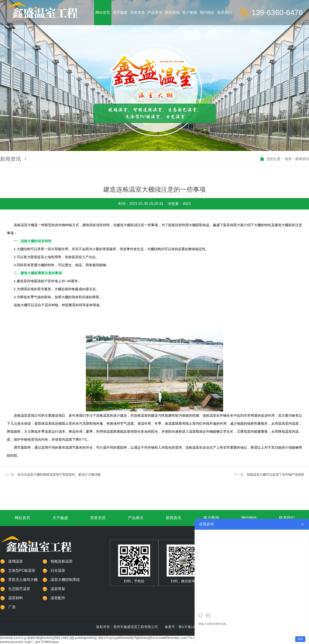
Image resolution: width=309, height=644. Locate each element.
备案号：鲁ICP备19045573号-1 (189, 627)
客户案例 (211, 518)
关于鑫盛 (60, 518)
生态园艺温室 (19, 589)
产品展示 (136, 518)
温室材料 (16, 598)
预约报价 (249, 518)
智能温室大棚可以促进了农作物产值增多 (276, 475)
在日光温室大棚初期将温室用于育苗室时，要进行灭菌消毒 (59, 475)
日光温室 (58, 570)
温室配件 (58, 598)
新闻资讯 (302, 159)
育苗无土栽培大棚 (23, 580)
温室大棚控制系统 (65, 580)
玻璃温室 (16, 561)
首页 (288, 159)
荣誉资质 (98, 518)
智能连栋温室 (62, 561)
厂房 (12, 607)
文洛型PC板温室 (22, 570)
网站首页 (22, 518)
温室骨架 (58, 589)
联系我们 (287, 518)
